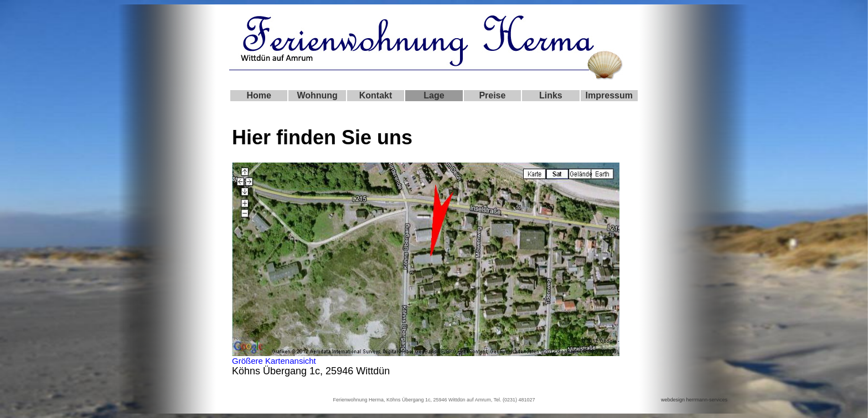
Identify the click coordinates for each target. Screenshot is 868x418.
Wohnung (317, 95)
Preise (492, 95)
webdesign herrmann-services (694, 400)
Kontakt (376, 95)
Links (551, 95)
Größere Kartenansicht (274, 361)
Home (259, 95)
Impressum (609, 95)
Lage (434, 95)
